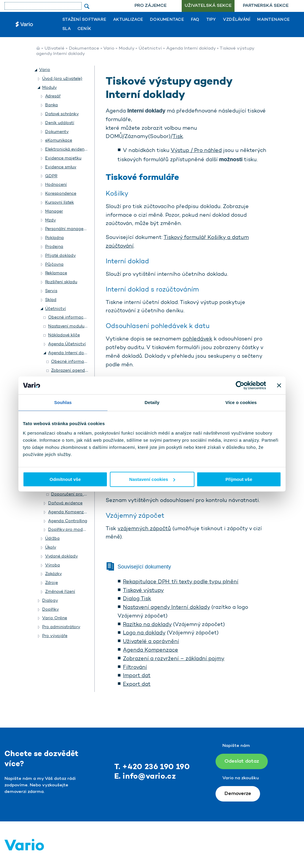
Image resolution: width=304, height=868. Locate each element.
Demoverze (238, 794)
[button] (36, 70)
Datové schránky (62, 114)
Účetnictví (150, 49)
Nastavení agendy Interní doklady (166, 608)
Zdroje (52, 583)
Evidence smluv (61, 167)
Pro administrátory (61, 627)
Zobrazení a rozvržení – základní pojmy (174, 659)
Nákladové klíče (64, 335)
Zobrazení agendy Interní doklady (85, 371)
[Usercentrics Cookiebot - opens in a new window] (240, 385)
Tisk (178, 137)
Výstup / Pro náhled (196, 151)
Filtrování (135, 668)
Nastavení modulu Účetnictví (77, 326)
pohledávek (197, 339)
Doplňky (50, 610)
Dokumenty (57, 132)
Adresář (53, 96)
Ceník (84, 29)
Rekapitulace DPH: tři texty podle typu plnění (181, 582)
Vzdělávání (237, 20)
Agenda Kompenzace (151, 650)
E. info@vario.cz (145, 777)
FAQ (195, 20)
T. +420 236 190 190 (152, 767)
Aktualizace (128, 20)
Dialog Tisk (137, 599)
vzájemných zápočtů (144, 529)
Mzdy (50, 220)
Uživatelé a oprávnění (151, 642)
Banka (52, 105)
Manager (54, 212)
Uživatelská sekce (208, 6)
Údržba (52, 539)
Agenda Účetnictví (67, 344)
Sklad (51, 300)
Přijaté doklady (60, 256)
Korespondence (61, 194)
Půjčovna (54, 265)
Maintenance (273, 20)
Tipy (211, 20)
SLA (66, 29)
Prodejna (54, 247)
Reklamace (56, 273)
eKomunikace (59, 141)
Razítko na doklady (147, 625)
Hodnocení (56, 185)
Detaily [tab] (152, 402)
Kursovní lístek (60, 203)
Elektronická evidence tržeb (73, 149)
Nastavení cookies (152, 479)
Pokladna (54, 238)
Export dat (137, 685)
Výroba (53, 565)
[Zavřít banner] (279, 385)
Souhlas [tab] (63, 402)
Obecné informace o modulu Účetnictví (88, 317)
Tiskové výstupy (143, 591)
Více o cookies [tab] (241, 402)
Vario (109, 49)
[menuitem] (151, 6)
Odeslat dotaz (242, 761)
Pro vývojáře (55, 636)
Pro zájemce (151, 6)
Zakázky (53, 574)
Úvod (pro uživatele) (62, 79)
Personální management (69, 229)
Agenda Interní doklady (191, 49)
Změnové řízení (60, 592)
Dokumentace (167, 20)
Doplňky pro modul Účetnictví (78, 530)
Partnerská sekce (266, 6)
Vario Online (55, 618)
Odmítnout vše (65, 479)
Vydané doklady (61, 556)
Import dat (137, 676)
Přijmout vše (239, 479)
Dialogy (50, 601)
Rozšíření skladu (61, 282)
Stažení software (84, 20)
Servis (51, 291)
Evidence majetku (63, 158)
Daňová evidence (65, 503)
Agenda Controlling (68, 521)
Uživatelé (54, 49)
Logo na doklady (144, 633)
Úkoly (51, 548)
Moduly (126, 49)
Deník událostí (60, 123)
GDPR (51, 176)
